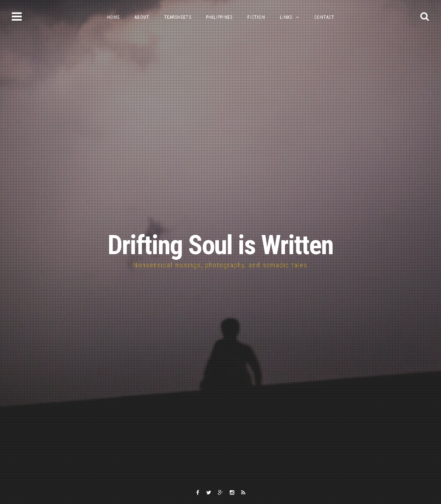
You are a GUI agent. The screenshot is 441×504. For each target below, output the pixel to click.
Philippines (219, 17)
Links (286, 17)
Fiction (256, 17)
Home (113, 17)
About (142, 17)
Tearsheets (178, 17)
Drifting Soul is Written (220, 245)
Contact (324, 17)
